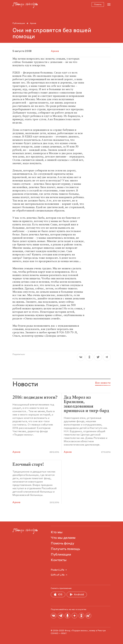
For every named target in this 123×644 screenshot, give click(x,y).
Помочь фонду (62, 544)
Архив (33, 23)
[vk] (81, 358)
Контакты (59, 560)
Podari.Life (59, 570)
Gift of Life (59, 575)
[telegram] (107, 358)
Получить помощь (65, 549)
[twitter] (98, 358)
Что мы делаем (63, 538)
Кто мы (57, 532)
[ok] (89, 358)
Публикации (19, 23)
